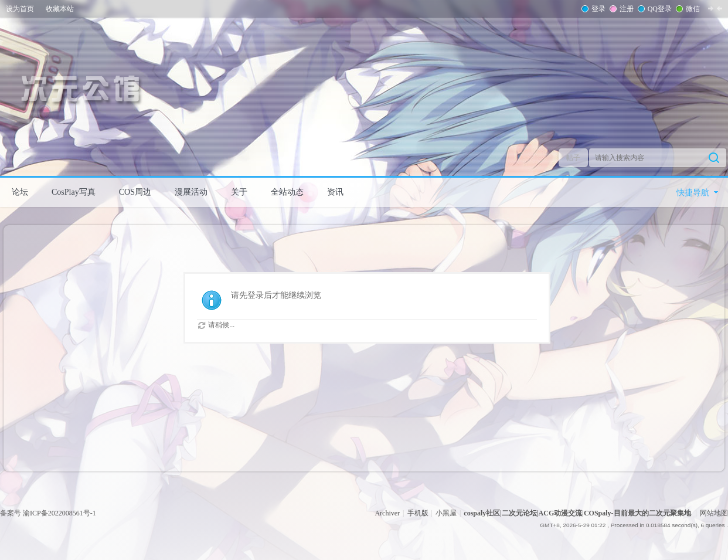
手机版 (418, 513)
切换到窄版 (715, 8)
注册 (625, 9)
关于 (239, 192)
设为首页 (20, 9)
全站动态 (287, 192)
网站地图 (714, 513)
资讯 (335, 192)
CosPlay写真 (74, 192)
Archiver (387, 513)
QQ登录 (659, 9)
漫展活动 (191, 192)
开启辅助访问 (725, 8)
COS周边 (135, 192)
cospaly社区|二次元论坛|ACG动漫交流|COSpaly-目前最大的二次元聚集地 (577, 513)
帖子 (573, 158)
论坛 (20, 192)
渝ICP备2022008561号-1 (59, 513)
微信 (692, 9)
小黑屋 (446, 513)
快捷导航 (693, 193)
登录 (597, 9)
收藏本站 (60, 9)
